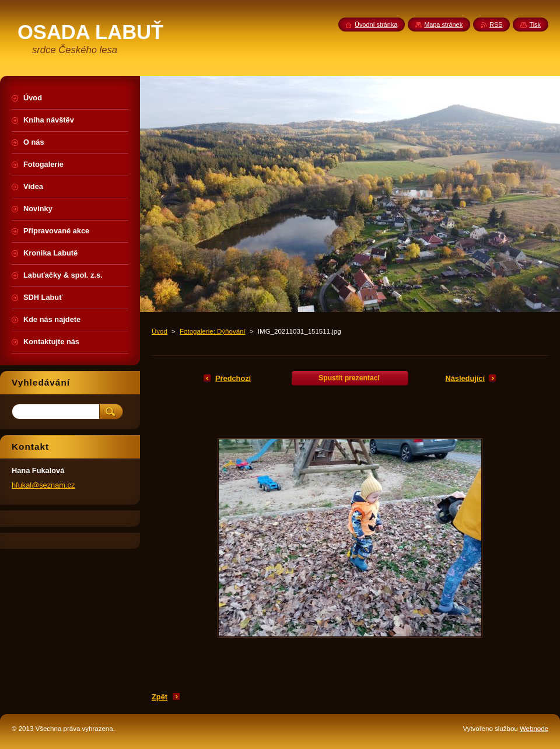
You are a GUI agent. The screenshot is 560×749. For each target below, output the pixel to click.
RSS (496, 24)
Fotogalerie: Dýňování (213, 331)
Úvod (160, 331)
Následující (465, 378)
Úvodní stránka (376, 24)
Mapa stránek (443, 24)
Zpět (160, 697)
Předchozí (233, 378)
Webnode (534, 729)
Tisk (535, 24)
